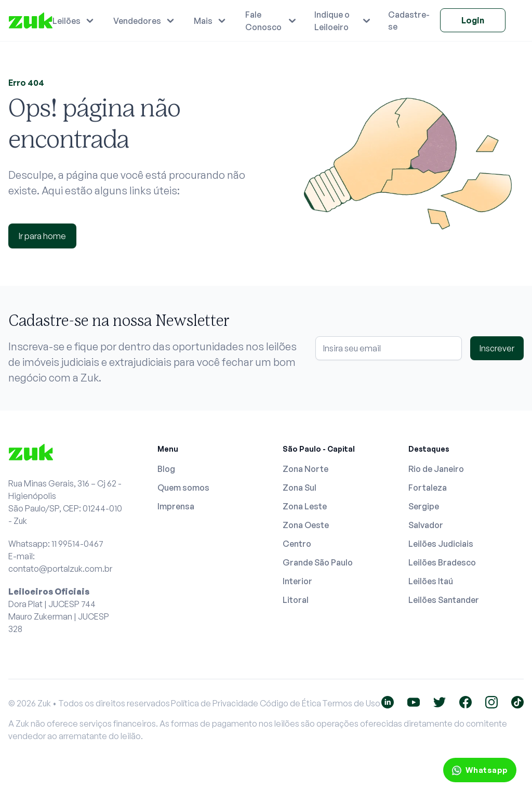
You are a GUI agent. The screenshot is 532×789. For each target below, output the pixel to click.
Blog (166, 469)
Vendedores (137, 21)
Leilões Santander (444, 600)
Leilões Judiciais (441, 544)
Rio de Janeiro (436, 469)
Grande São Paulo (318, 562)
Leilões (66, 21)
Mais (203, 21)
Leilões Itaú (431, 581)
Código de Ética (290, 703)
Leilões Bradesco (442, 562)
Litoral (296, 600)
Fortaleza (428, 488)
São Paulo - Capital (319, 449)
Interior (297, 581)
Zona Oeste (306, 525)
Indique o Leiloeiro (332, 21)
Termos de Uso (351, 703)
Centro (297, 544)
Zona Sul (300, 488)
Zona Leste (305, 506)
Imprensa (176, 506)
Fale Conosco (263, 21)
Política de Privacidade (215, 703)
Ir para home (42, 236)
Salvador (426, 525)
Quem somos (183, 488)
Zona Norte (305, 469)
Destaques (429, 449)
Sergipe (424, 506)
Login (473, 20)
